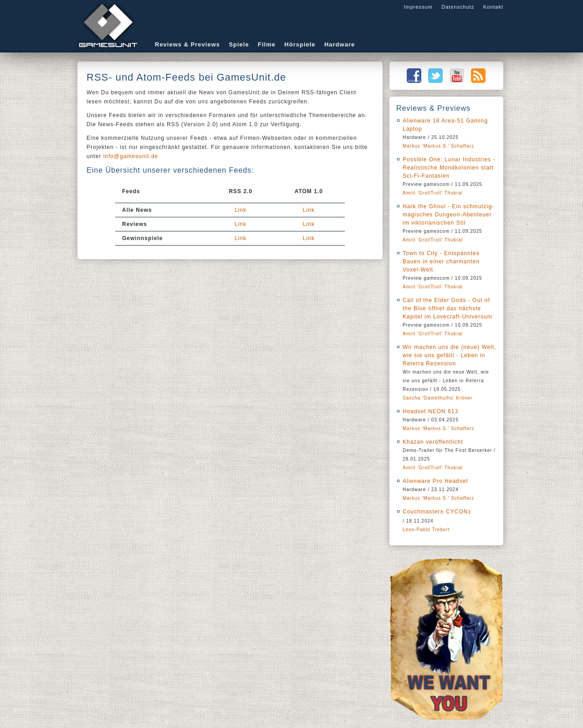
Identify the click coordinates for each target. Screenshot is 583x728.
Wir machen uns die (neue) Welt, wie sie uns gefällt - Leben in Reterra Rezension (450, 355)
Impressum (418, 7)
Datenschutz (458, 7)
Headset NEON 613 (430, 411)
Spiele (239, 44)
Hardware (340, 44)
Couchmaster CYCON (437, 512)
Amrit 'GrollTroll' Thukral (433, 193)
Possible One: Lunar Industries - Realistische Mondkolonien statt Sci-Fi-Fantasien (449, 168)
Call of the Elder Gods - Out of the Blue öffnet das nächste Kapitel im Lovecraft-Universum (447, 308)
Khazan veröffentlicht (433, 442)
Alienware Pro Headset (435, 481)
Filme (267, 44)
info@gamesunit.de (131, 156)
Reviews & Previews (187, 44)
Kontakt (493, 7)
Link (240, 210)
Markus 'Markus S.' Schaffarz (438, 146)
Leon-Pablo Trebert (426, 530)
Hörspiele (300, 44)
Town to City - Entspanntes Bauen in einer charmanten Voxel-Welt (441, 261)
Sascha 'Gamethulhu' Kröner (437, 398)
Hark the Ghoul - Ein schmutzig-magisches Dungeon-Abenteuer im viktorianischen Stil (448, 215)
